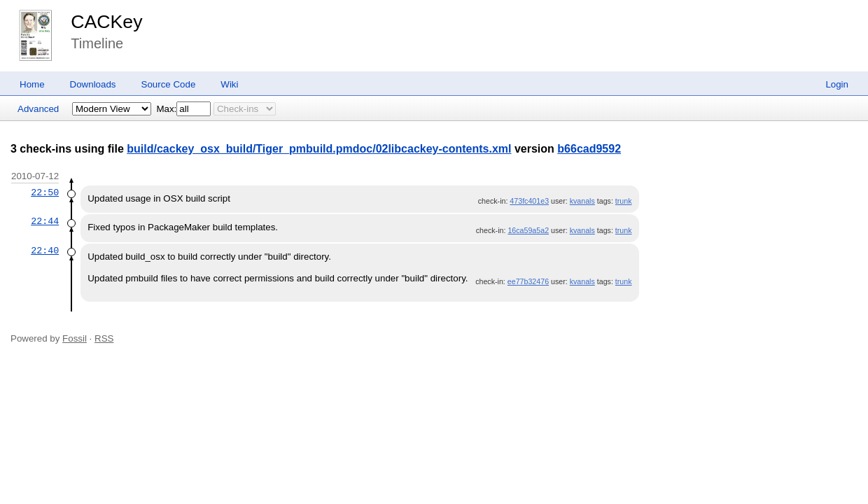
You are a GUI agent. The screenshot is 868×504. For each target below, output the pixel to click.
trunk (624, 201)
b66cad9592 (589, 149)
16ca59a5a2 (528, 230)
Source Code (169, 84)
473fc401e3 (529, 201)
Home (32, 84)
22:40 (45, 251)
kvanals (582, 201)
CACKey (106, 22)
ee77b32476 (528, 281)
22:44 (45, 221)
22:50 (45, 192)
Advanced (38, 109)
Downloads (93, 84)
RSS (104, 338)
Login (837, 84)
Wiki (229, 84)
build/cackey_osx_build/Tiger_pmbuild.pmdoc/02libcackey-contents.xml (319, 149)
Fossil (75, 338)
